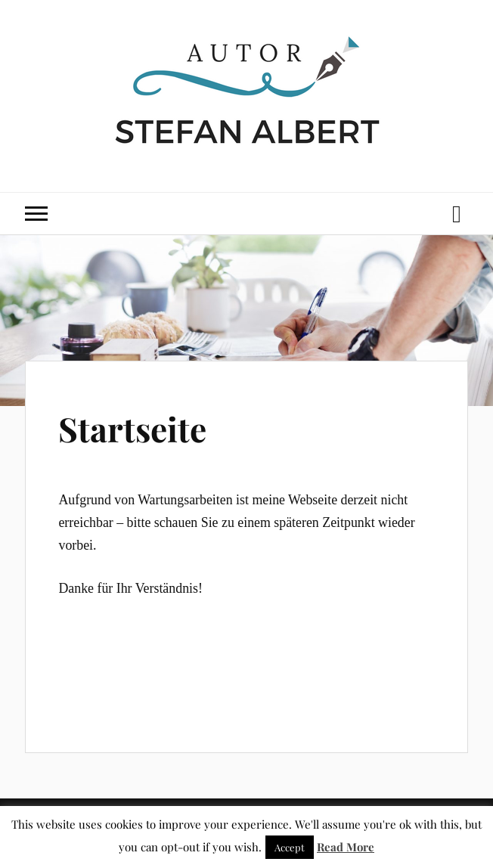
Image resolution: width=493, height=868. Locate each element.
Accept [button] (290, 847)
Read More (346, 847)
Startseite (132, 428)
